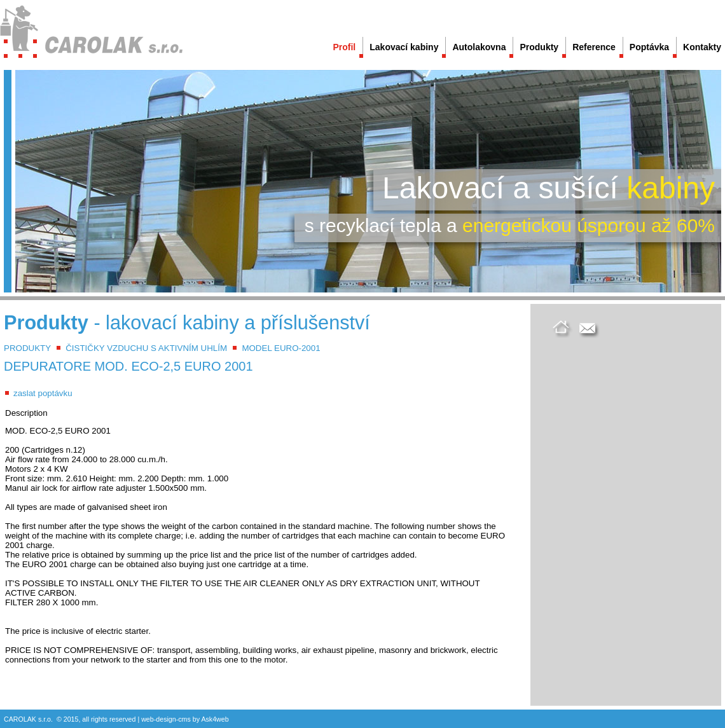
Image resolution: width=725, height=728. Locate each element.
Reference (594, 47)
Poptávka (649, 47)
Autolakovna (479, 47)
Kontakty (702, 47)
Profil (344, 47)
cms (184, 719)
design (166, 719)
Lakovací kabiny (404, 47)
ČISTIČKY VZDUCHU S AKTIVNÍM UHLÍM (146, 348)
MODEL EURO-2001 (281, 348)
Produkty (539, 47)
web (148, 719)
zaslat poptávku (43, 393)
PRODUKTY (27, 348)
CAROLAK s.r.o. (28, 719)
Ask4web (215, 719)
